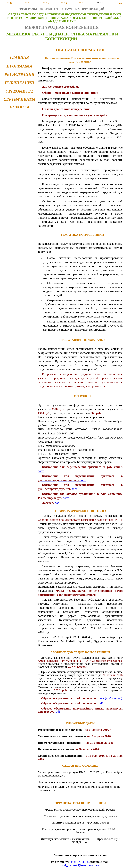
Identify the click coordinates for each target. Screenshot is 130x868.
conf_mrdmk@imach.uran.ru (80, 865)
